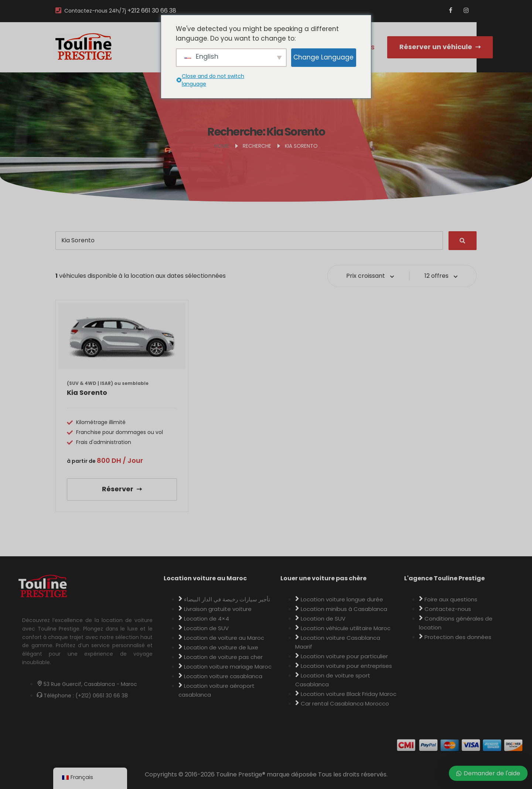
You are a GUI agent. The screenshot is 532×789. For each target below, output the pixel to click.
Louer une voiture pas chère (323, 578)
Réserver (122, 489)
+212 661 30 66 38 (152, 11)
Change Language (323, 57)
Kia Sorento (87, 392)
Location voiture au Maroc (205, 578)
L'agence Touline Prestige (444, 578)
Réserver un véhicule (440, 47)
